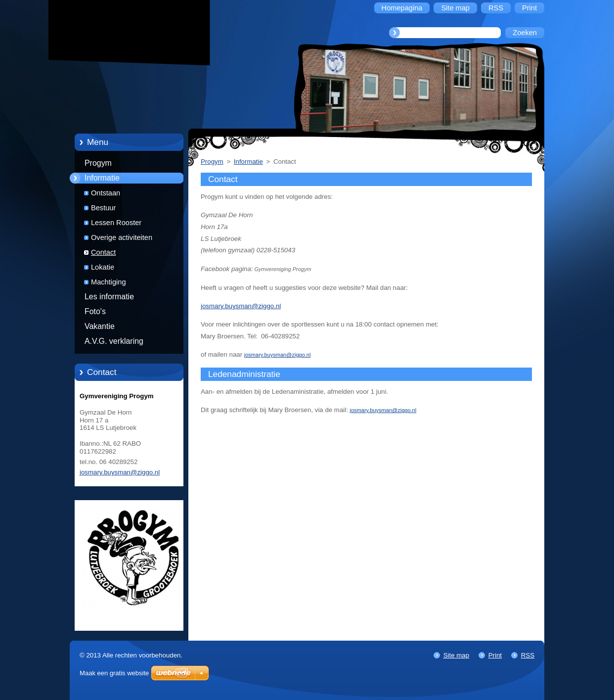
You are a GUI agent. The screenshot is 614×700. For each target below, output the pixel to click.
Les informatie (109, 297)
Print (495, 655)
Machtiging (109, 282)
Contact (103, 252)
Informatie (102, 178)
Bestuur (103, 208)
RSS (528, 655)
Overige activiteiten (122, 237)
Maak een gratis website (114, 673)
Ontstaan (106, 193)
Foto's (95, 311)
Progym (98, 163)
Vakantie (100, 326)
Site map (456, 655)
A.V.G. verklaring (114, 341)
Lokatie (103, 267)
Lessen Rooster (116, 223)
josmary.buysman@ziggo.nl (241, 306)
